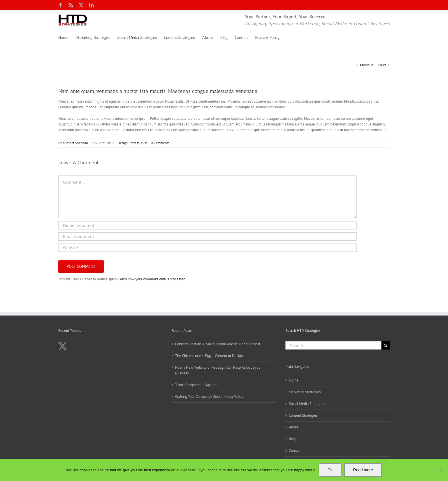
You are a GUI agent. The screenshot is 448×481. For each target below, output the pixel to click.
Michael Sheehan (75, 143)
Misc (144, 143)
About (294, 427)
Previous (367, 65)
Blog (293, 439)
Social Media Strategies (307, 404)
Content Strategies (303, 415)
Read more (363, 470)
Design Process (129, 143)
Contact (295, 451)
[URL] (207, 248)
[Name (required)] (207, 225)
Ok (330, 470)
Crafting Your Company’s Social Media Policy (209, 397)
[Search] (386, 345)
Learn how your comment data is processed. (152, 279)
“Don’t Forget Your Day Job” (196, 385)
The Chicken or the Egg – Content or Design (209, 356)
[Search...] (333, 345)
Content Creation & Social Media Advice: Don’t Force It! (218, 344)
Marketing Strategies (305, 392)
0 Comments (160, 143)
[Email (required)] (207, 236)
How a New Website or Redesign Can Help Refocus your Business (218, 370)
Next (382, 65)
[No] (441, 470)
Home (294, 380)
